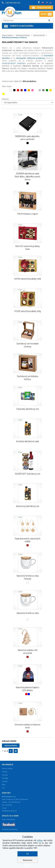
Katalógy (5, 778)
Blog (4, 785)
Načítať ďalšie (11, 745)
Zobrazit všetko (9, 741)
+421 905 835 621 (11, 3)
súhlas (40, 840)
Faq (3, 788)
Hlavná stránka (7, 769)
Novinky (5, 775)
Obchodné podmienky (10, 829)
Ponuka (5, 772)
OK (28, 854)
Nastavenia (28, 860)
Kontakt (5, 781)
